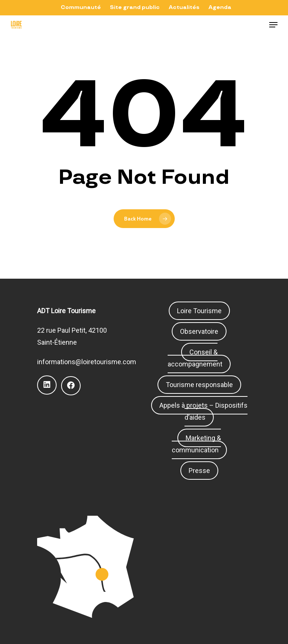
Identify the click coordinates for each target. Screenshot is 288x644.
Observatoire (199, 331)
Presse (199, 471)
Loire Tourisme (199, 311)
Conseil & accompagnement (195, 358)
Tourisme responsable (199, 385)
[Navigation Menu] (273, 25)
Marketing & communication (196, 444)
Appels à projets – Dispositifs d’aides (203, 411)
